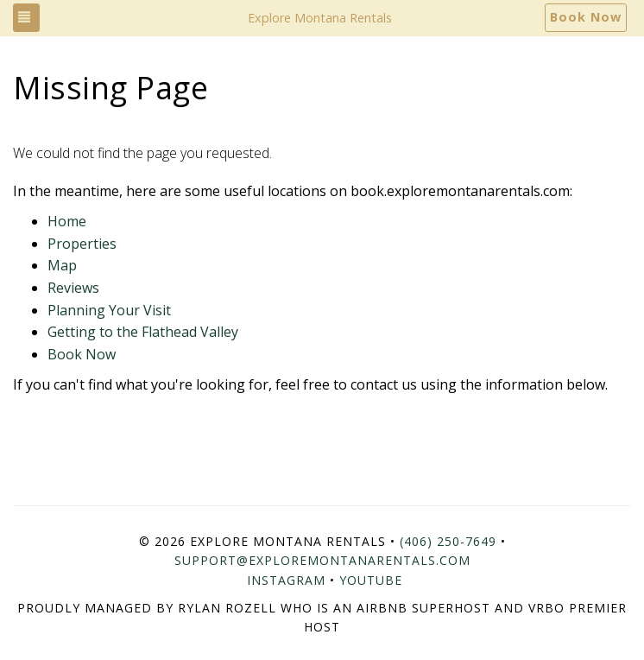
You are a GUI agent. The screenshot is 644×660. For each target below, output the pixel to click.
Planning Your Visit (109, 310)
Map (62, 265)
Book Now (586, 17)
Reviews (73, 288)
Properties (82, 244)
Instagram (286, 580)
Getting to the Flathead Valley (143, 332)
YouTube (371, 580)
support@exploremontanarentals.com (322, 560)
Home (67, 221)
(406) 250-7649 (448, 541)
